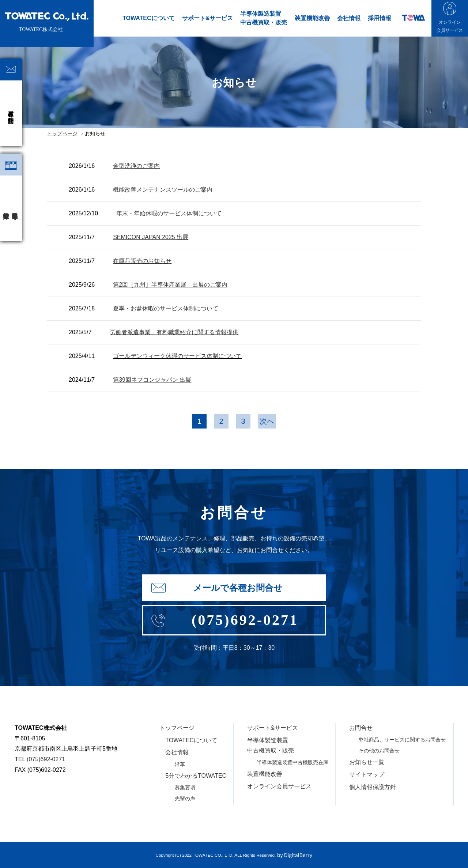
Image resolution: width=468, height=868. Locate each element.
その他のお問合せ (379, 751)
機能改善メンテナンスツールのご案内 (163, 190)
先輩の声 (185, 799)
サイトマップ (367, 775)
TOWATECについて (149, 18)
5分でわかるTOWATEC (196, 776)
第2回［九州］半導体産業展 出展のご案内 (170, 285)
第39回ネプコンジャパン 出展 (152, 380)
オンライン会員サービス (279, 786)
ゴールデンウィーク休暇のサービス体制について (177, 356)
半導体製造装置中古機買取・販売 (264, 18)
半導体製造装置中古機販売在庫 (292, 762)
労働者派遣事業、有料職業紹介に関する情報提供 (174, 332)
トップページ (62, 133)
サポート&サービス (208, 18)
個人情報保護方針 (373, 787)
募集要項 (185, 788)
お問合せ (361, 728)
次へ (267, 421)
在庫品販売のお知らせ (142, 261)
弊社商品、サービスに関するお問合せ (402, 740)
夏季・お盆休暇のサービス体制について (166, 308)
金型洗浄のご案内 (136, 166)
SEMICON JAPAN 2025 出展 (151, 237)
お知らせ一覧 (367, 762)
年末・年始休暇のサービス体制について (169, 213)
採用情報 (380, 18)
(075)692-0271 (46, 759)
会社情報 (349, 18)
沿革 (180, 764)
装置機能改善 (312, 18)
